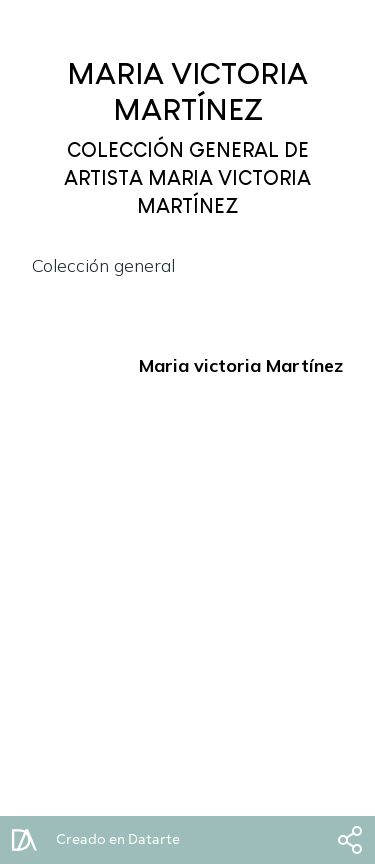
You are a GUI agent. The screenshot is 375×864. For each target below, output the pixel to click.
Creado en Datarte (118, 840)
